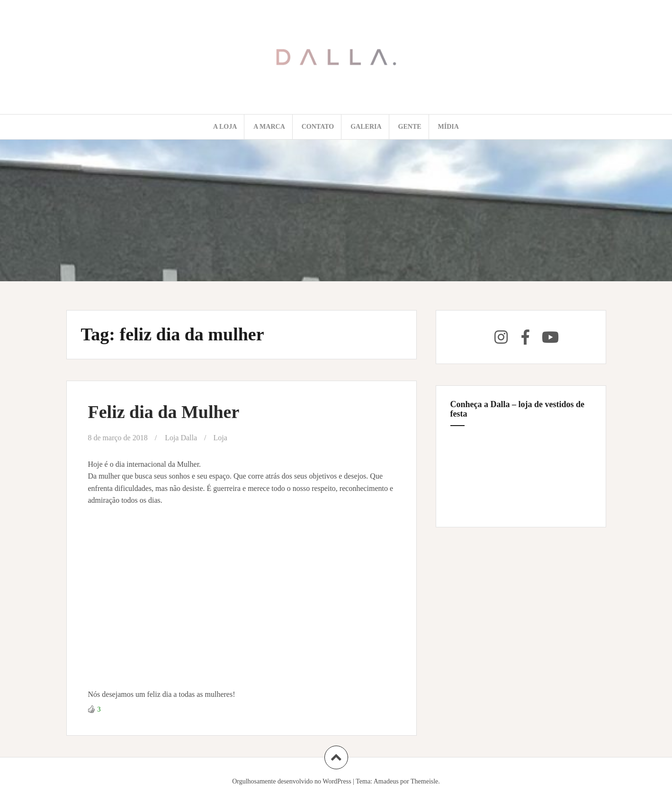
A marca (269, 127)
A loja (225, 127)
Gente (410, 127)
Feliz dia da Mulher (164, 412)
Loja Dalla (181, 438)
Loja (220, 438)
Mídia (448, 127)
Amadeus (386, 781)
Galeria (366, 127)
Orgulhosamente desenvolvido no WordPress (292, 781)
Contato (318, 127)
